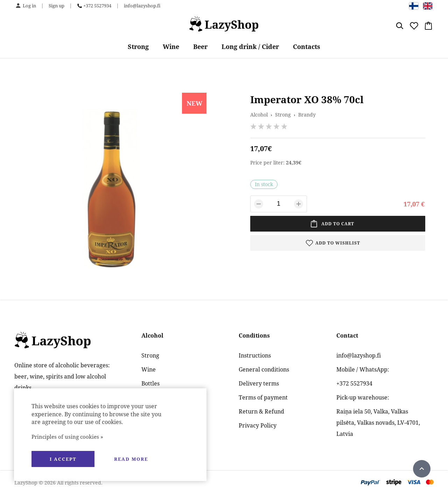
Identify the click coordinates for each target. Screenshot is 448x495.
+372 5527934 (97, 6)
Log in (29, 6)
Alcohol (259, 115)
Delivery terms (259, 383)
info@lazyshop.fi (142, 6)
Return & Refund (261, 411)
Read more (131, 459)
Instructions (255, 355)
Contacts (307, 47)
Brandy (307, 115)
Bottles (150, 383)
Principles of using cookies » (67, 437)
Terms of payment (263, 397)
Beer (200, 47)
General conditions (264, 369)
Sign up (57, 6)
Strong (138, 47)
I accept (63, 459)
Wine (171, 47)
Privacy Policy (258, 425)
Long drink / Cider (250, 47)
